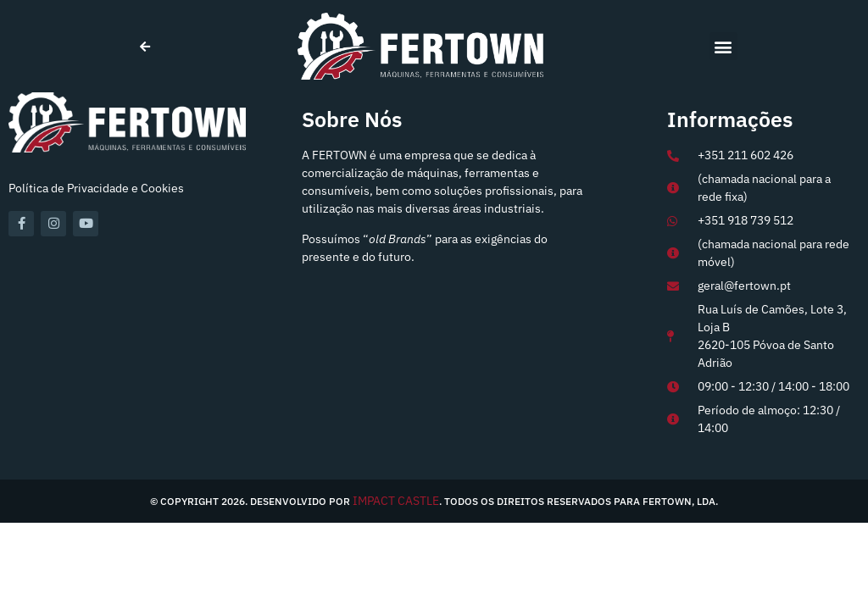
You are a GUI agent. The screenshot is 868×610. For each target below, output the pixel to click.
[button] (723, 46)
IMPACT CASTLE (396, 501)
